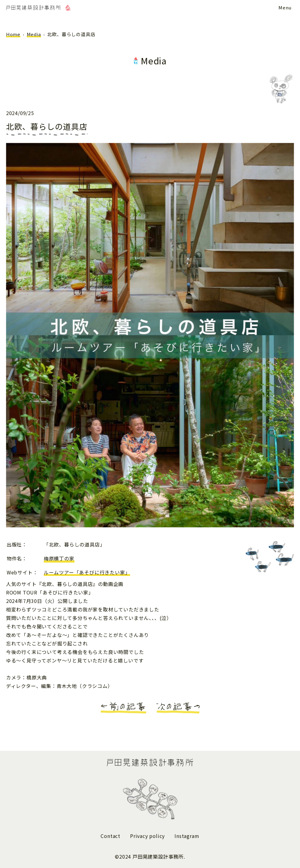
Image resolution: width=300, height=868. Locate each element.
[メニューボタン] (285, 7)
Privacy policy (147, 836)
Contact (110, 836)
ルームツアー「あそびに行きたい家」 (87, 572)
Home (13, 34)
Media (34, 34)
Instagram (187, 836)
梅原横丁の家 (59, 558)
